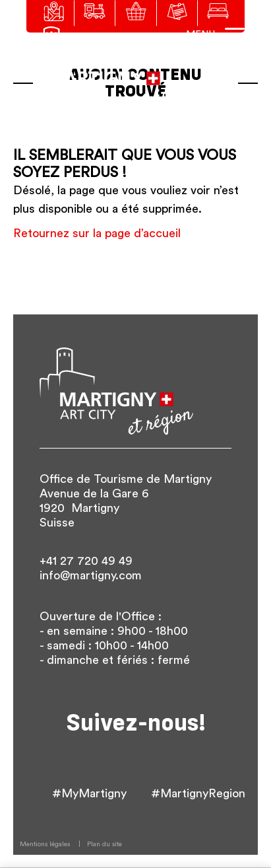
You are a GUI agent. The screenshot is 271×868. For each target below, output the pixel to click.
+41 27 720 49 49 (86, 561)
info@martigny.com (91, 575)
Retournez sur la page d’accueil (97, 233)
